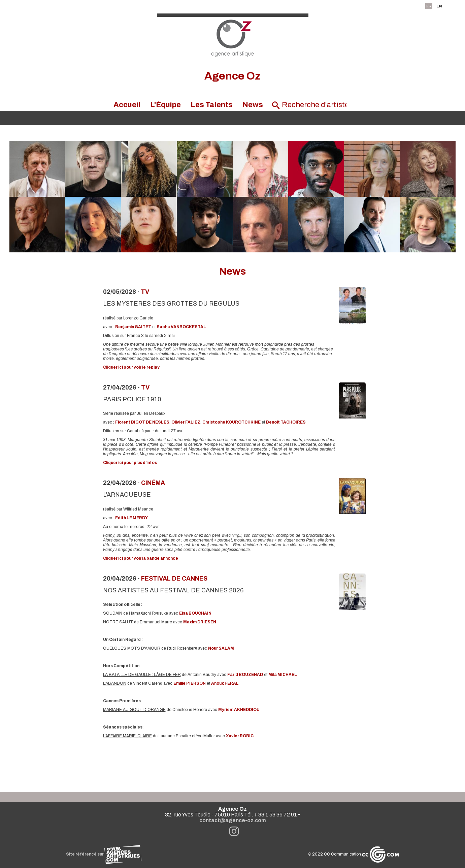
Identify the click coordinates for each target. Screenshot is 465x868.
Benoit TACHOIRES (286, 422)
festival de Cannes (174, 579)
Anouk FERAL (225, 683)
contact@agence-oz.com (233, 820)
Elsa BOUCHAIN (195, 613)
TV (145, 292)
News (253, 105)
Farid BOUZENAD (245, 675)
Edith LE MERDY (131, 518)
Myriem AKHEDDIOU (239, 710)
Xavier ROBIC (240, 736)
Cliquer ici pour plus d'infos (130, 463)
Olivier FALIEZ (186, 422)
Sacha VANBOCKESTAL (181, 327)
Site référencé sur (104, 854)
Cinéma (153, 483)
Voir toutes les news (232, 764)
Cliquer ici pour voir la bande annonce (141, 558)
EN (439, 6)
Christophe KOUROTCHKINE (231, 422)
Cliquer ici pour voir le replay (131, 367)
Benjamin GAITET (133, 327)
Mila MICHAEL (283, 675)
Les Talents (212, 105)
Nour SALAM (221, 648)
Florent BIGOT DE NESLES (142, 422)
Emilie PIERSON (190, 683)
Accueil (127, 105)
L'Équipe (165, 105)
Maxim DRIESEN (200, 622)
